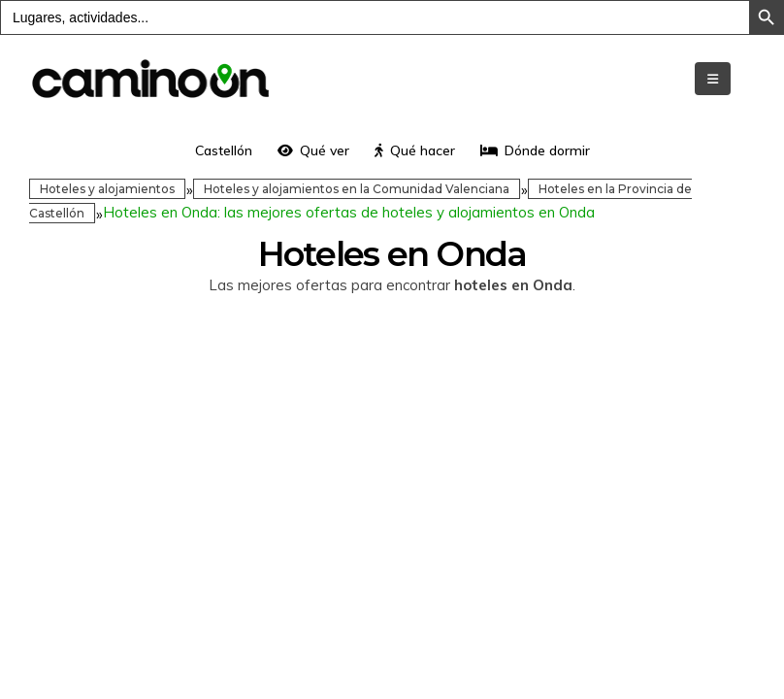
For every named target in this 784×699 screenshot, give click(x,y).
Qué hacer (415, 150)
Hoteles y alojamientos (107, 189)
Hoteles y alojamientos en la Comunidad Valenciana (357, 189)
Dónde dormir (535, 150)
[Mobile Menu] (713, 79)
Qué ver (313, 150)
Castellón (224, 150)
